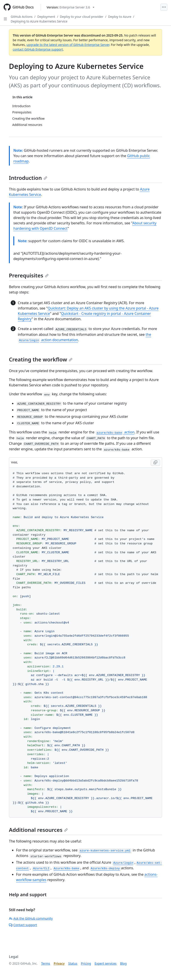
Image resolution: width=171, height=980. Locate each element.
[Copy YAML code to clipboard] (155, 463)
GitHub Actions (22, 17)
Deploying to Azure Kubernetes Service (39, 21)
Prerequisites (29, 275)
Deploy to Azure (120, 17)
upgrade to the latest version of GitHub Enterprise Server (68, 45)
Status (73, 963)
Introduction (28, 178)
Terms (46, 963)
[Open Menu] (164, 7)
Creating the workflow (41, 359)
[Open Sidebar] (5, 19)
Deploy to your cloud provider (82, 17)
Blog (123, 963)
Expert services (106, 963)
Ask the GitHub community (31, 918)
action (115, 432)
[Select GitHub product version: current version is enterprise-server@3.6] (70, 7)
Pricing (86, 963)
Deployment (46, 17)
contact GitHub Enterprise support (38, 49)
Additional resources (38, 830)
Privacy (59, 963)
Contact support (23, 925)
